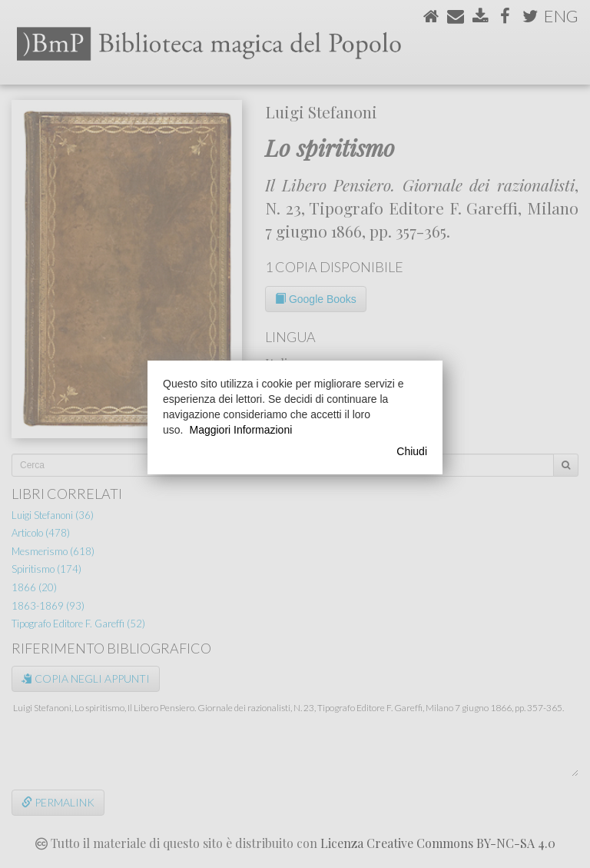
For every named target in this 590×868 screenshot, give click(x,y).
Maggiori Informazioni (240, 430)
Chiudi (412, 451)
